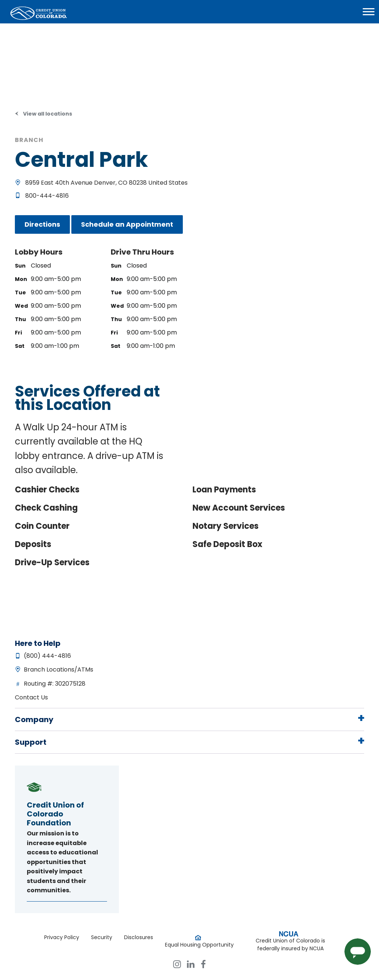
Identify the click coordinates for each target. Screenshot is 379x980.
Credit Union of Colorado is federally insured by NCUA (290, 945)
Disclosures (139, 937)
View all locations (48, 114)
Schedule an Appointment (127, 224)
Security (102, 937)
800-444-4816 (47, 196)
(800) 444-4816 (47, 656)
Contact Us (31, 697)
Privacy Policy (62, 937)
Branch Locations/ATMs (59, 669)
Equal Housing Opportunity (199, 945)
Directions (42, 224)
